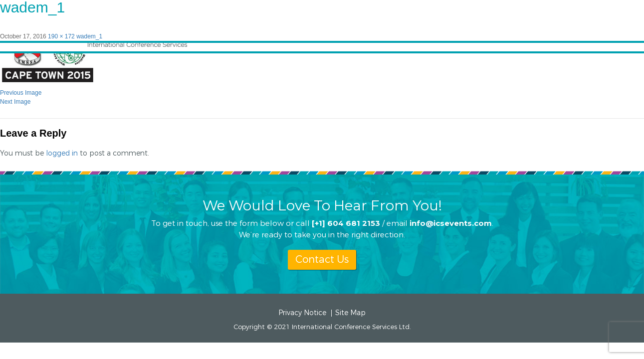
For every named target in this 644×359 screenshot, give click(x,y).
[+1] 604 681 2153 (346, 223)
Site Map (350, 313)
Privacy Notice (302, 313)
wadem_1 (89, 36)
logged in (62, 153)
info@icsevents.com (451, 223)
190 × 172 (61, 36)
